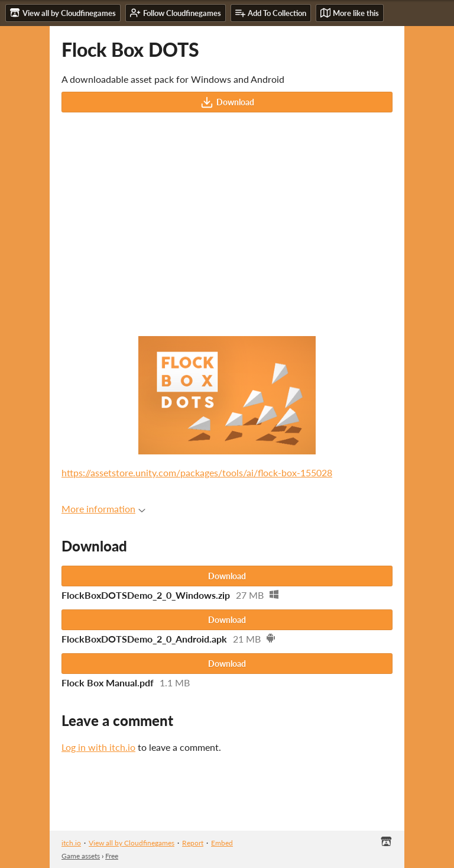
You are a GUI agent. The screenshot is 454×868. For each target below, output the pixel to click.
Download (227, 102)
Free (112, 856)
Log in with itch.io (98, 747)
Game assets (81, 856)
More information (103, 509)
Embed (222, 843)
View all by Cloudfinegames (132, 843)
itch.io (71, 843)
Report (193, 843)
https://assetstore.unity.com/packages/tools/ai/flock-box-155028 (197, 472)
